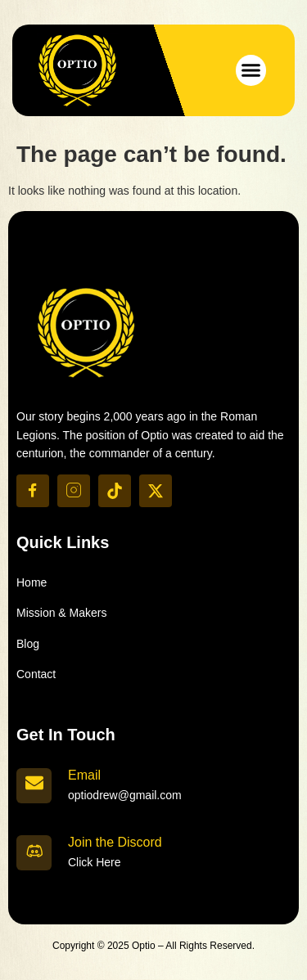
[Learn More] (153, 785)
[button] (251, 70)
